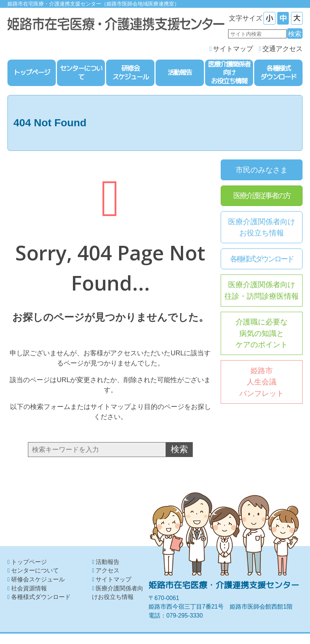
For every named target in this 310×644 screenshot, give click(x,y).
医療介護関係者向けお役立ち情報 (262, 228)
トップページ (29, 562)
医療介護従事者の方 (262, 196)
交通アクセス (282, 50)
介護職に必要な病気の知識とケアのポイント (262, 334)
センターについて (35, 571)
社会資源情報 (29, 588)
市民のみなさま (262, 170)
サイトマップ (233, 50)
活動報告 (108, 562)
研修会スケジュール (38, 579)
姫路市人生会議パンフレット (262, 383)
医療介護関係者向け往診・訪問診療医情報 (262, 291)
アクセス (108, 571)
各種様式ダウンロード (262, 260)
